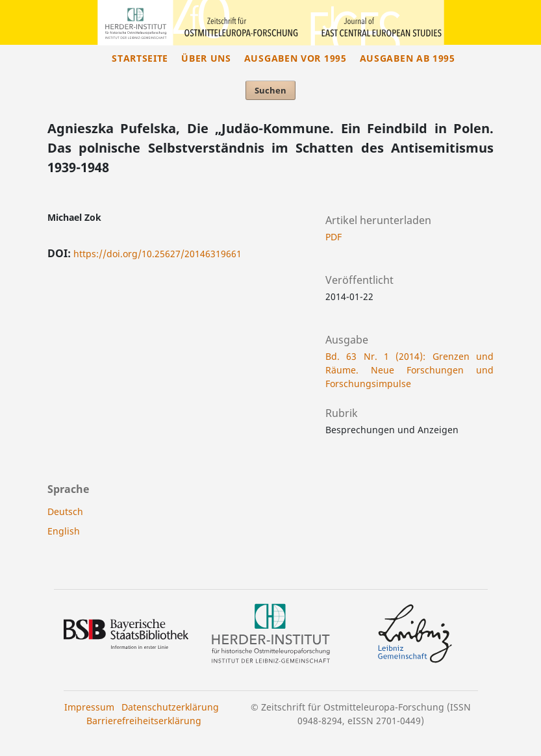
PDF (333, 237)
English (64, 531)
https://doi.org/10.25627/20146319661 (157, 254)
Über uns (206, 58)
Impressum (89, 707)
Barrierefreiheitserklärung (144, 721)
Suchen (270, 90)
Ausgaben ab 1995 (408, 58)
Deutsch (65, 511)
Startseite (140, 58)
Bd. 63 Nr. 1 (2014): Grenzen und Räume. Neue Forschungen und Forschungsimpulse (410, 370)
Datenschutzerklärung (170, 707)
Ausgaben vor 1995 (296, 58)
